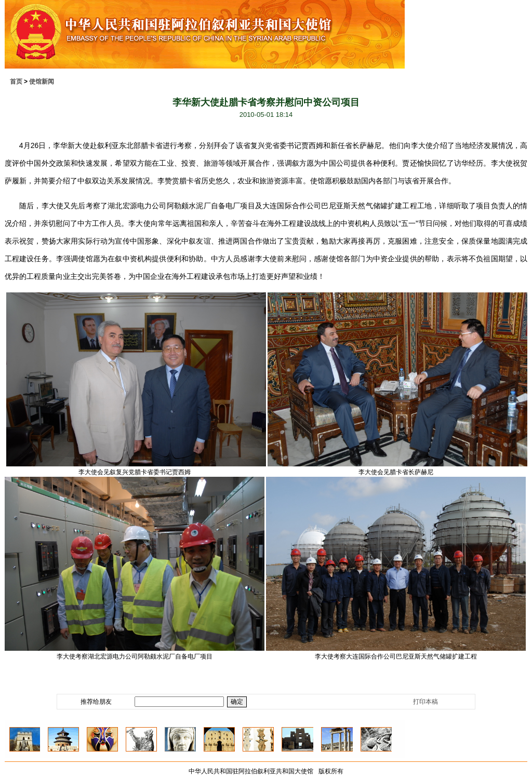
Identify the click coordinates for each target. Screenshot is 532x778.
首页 (16, 82)
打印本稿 (425, 702)
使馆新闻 (42, 82)
